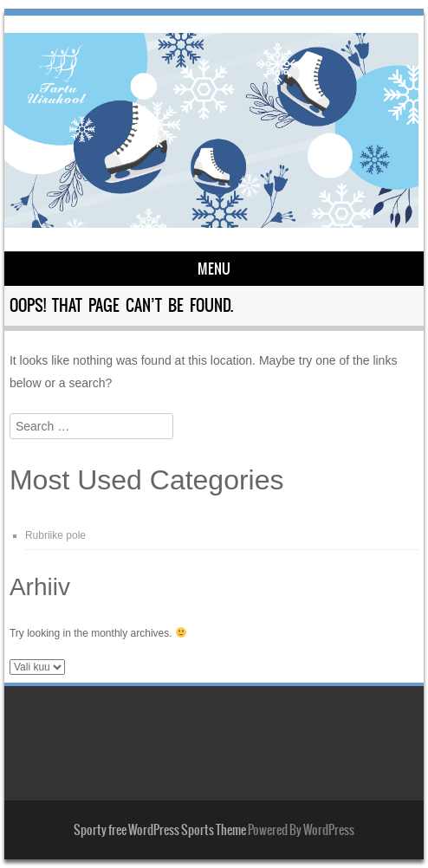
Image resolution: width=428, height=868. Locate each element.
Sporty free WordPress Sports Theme (160, 830)
